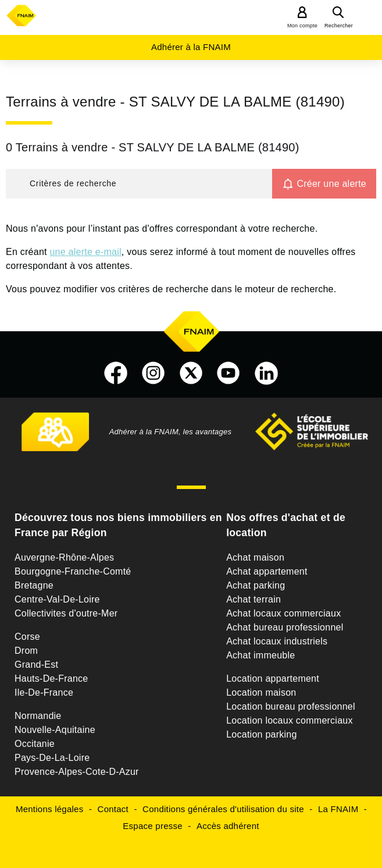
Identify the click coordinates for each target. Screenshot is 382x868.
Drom (26, 651)
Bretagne (34, 585)
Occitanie (35, 744)
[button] (139, 184)
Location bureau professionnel (291, 706)
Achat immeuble (260, 655)
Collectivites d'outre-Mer (66, 613)
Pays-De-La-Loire (52, 758)
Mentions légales (50, 809)
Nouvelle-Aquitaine (55, 730)
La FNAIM (338, 809)
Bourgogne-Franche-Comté (73, 571)
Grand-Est (36, 665)
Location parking (261, 734)
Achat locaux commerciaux (283, 613)
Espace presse (152, 826)
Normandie (38, 716)
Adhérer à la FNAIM (191, 47)
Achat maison (255, 557)
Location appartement (273, 679)
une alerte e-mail (85, 252)
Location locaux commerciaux (290, 720)
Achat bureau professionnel (285, 627)
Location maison (261, 692)
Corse (27, 637)
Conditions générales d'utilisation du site (223, 809)
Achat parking (256, 585)
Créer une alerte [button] (331, 184)
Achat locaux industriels (277, 641)
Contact (113, 809)
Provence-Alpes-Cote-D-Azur (77, 772)
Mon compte (302, 26)
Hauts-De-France (51, 679)
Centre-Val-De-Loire (57, 599)
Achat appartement (267, 571)
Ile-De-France (44, 692)
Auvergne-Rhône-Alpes (64, 557)
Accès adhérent (228, 826)
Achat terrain (254, 599)
